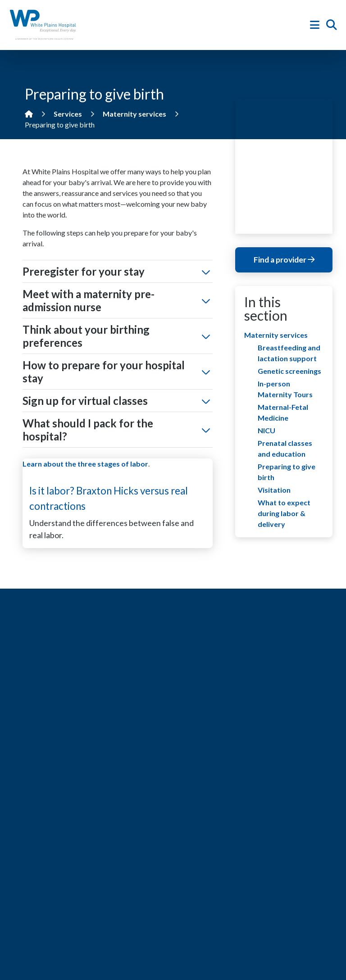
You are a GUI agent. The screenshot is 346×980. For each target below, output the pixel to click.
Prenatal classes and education (285, 448)
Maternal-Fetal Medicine (283, 412)
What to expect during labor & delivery (284, 513)
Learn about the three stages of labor (85, 464)
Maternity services (134, 114)
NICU (266, 430)
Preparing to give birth (287, 472)
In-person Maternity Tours (285, 389)
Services (68, 114)
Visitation (274, 490)
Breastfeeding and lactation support (289, 353)
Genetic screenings (289, 371)
